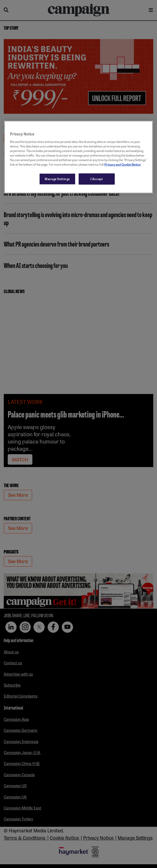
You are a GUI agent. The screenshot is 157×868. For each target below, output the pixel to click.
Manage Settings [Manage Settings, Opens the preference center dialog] (57, 179)
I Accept (97, 179)
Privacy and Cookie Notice (122, 164)
